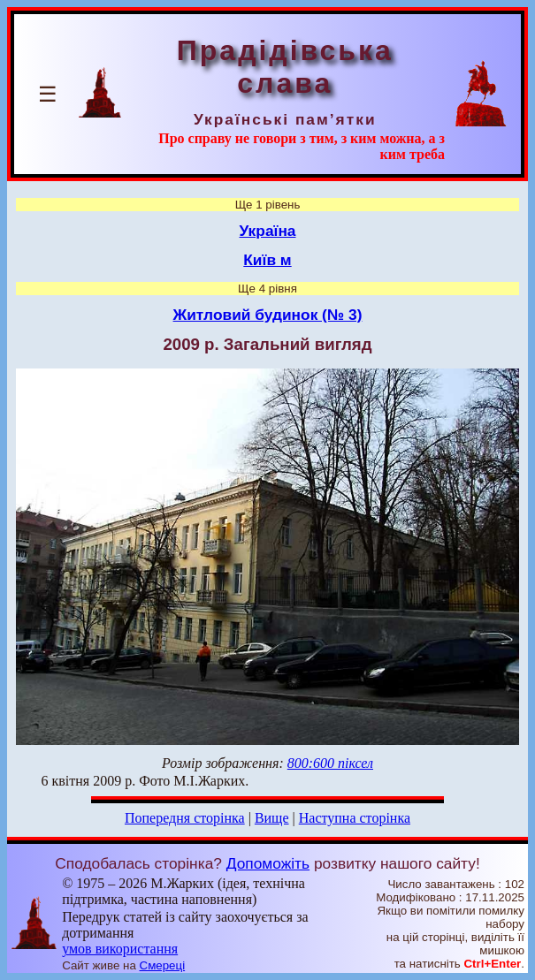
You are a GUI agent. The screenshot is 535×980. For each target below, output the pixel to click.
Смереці (163, 965)
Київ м (267, 260)
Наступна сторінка (355, 818)
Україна (268, 231)
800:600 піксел (330, 763)
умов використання (120, 949)
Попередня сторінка (185, 818)
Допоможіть (268, 863)
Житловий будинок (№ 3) (268, 315)
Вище (272, 818)
